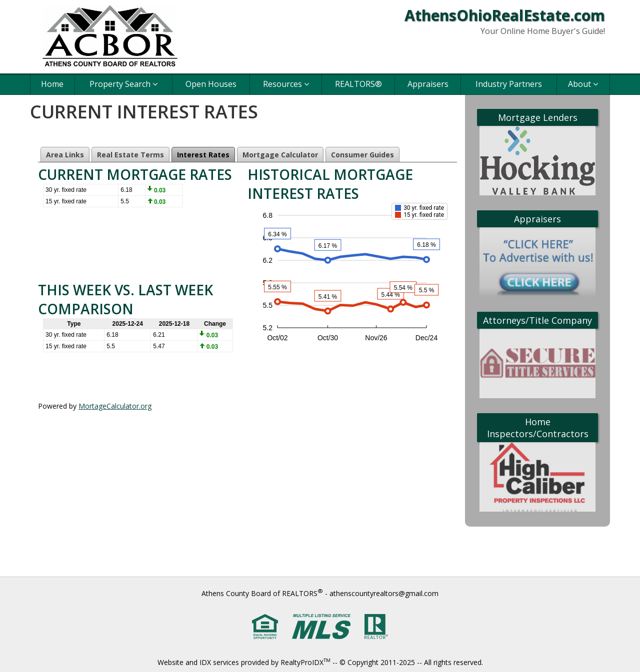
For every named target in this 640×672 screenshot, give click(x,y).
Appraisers (428, 84)
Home (52, 84)
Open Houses (211, 84)
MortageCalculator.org (115, 406)
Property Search (123, 84)
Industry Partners (509, 84)
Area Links (65, 155)
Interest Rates (203, 155)
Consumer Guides (362, 155)
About (583, 84)
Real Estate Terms (130, 155)
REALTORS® (358, 84)
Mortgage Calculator (280, 155)
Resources (286, 84)
